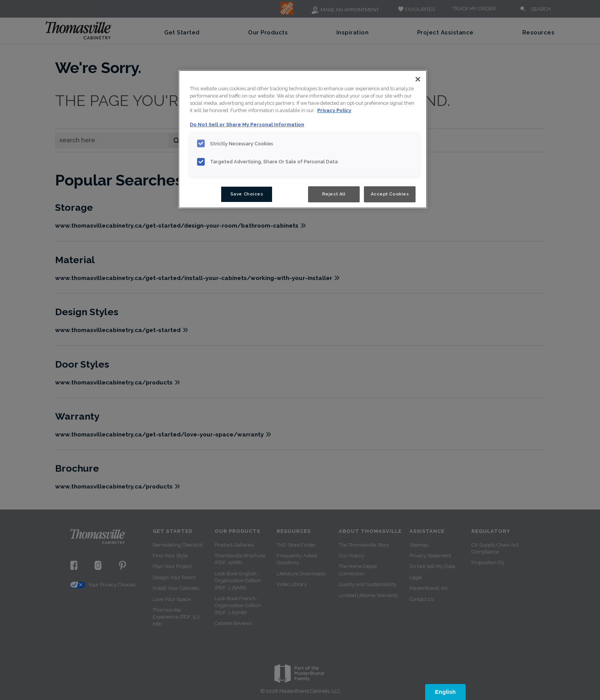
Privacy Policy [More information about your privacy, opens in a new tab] (334, 110)
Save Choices (247, 194)
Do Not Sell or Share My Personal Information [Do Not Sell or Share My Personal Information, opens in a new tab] (247, 125)
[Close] (418, 79)
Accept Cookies (390, 194)
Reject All (334, 194)
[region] (303, 139)
